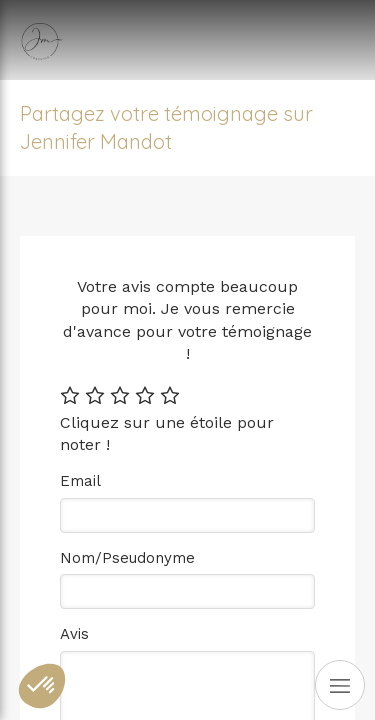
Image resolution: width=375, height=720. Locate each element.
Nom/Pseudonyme (127, 558)
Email (80, 481)
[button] (42, 686)
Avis (74, 634)
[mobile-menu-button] (340, 685)
